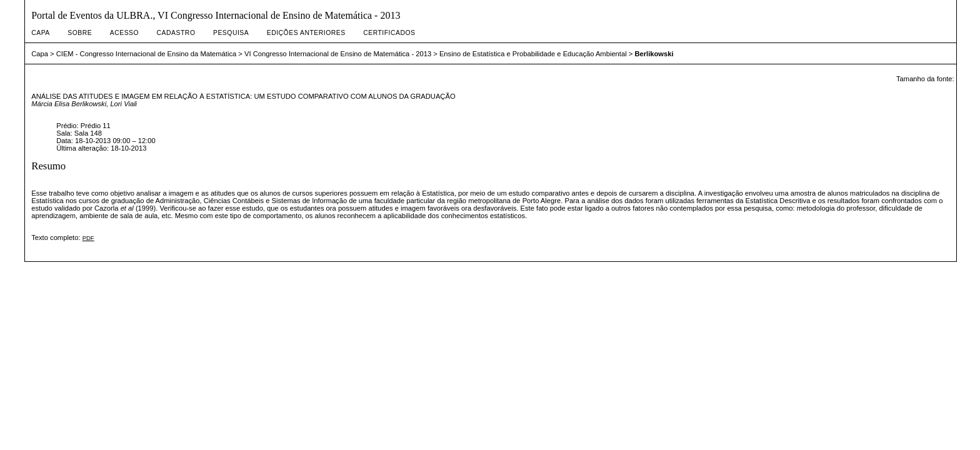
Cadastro (176, 33)
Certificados (389, 33)
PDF (88, 238)
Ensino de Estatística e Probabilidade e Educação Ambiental (533, 54)
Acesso (124, 33)
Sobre (80, 33)
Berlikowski (654, 54)
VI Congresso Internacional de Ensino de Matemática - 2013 (338, 54)
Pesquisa (231, 33)
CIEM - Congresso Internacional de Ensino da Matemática (147, 54)
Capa (41, 33)
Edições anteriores (306, 33)
